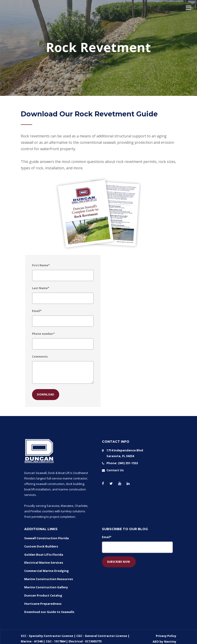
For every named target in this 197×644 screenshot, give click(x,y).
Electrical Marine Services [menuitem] (44, 561)
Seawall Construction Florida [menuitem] (47, 538)
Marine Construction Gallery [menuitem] (46, 585)
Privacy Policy (166, 632)
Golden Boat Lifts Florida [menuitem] (44, 554)
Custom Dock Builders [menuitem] (41, 546)
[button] (189, 8)
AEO (156, 637)
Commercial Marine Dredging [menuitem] (47, 569)
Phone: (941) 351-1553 (122, 463)
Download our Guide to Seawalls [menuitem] (49, 608)
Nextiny (170, 637)
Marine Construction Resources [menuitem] (49, 577)
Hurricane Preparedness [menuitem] (43, 600)
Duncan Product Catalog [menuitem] (43, 592)
